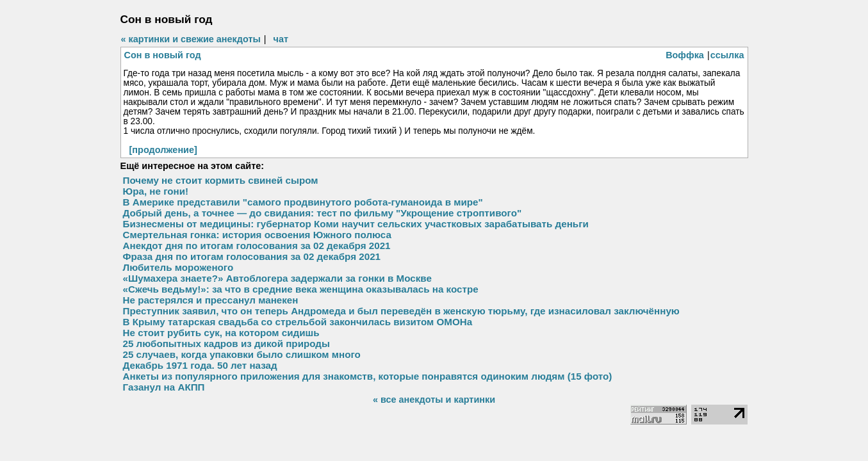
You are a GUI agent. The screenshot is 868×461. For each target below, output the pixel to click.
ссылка (727, 55)
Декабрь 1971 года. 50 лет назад (200, 365)
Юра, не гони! (156, 191)
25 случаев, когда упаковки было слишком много (242, 354)
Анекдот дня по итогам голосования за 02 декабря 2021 (257, 246)
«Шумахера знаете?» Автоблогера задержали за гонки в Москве (277, 278)
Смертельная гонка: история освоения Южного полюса (257, 235)
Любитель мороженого (178, 267)
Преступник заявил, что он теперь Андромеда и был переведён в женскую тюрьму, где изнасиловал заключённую (401, 311)
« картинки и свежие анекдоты (191, 39)
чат (281, 39)
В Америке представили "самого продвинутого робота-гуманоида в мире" (303, 202)
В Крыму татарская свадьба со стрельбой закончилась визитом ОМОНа (298, 322)
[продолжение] (163, 150)
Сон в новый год (163, 55)
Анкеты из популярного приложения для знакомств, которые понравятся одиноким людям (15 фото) (368, 376)
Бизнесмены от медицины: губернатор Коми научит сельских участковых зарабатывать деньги (356, 224)
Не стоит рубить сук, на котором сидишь (221, 333)
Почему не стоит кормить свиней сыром (221, 180)
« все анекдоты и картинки (434, 400)
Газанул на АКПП (164, 387)
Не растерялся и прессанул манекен (211, 300)
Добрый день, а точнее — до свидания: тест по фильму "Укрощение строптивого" (323, 213)
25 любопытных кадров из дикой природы (226, 344)
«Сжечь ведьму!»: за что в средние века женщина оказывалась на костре (301, 289)
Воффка (685, 55)
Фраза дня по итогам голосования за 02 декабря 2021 (252, 256)
